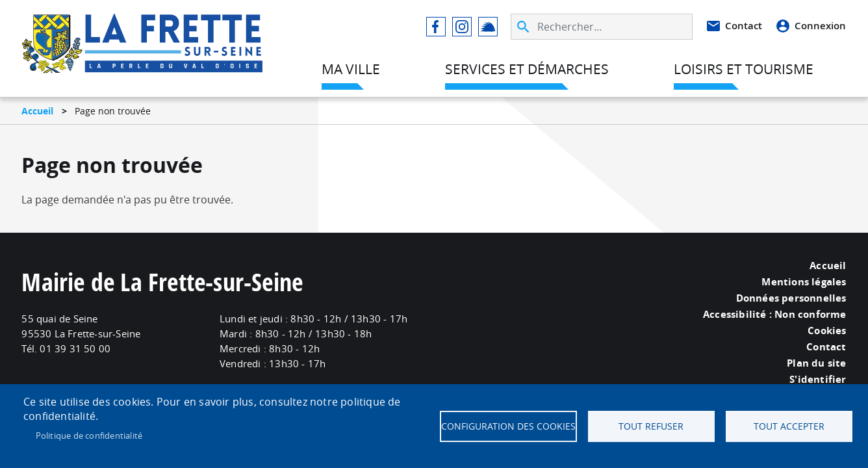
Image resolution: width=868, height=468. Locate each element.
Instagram (462, 27)
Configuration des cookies (508, 426)
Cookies (827, 331)
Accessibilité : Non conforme (775, 315)
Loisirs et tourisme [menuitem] (744, 69)
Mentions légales (804, 282)
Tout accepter (789, 426)
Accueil (37, 111)
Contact (744, 26)
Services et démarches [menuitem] (527, 69)
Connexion (820, 26)
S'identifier (818, 380)
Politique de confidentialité (89, 435)
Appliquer (524, 27)
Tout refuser (651, 426)
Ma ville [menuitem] (351, 69)
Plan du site (816, 363)
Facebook (436, 27)
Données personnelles (791, 298)
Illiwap (488, 27)
